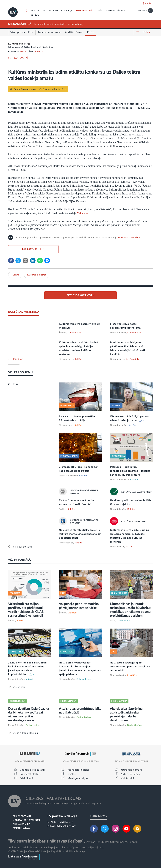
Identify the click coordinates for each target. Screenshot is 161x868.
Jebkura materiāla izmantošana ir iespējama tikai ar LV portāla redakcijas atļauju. (56, 848)
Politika (20, 621)
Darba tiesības (33, 725)
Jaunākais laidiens (78, 770)
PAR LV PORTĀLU (22, 816)
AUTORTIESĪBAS (21, 828)
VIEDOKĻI (66, 11)
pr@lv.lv (71, 826)
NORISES (54, 11)
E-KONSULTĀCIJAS (116, 11)
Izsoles (72, 774)
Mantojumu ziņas (78, 778)
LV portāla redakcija (62, 816)
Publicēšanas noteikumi (129, 238)
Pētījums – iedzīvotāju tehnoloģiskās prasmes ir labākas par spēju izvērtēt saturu (130, 471)
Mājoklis (30, 679)
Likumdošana (124, 621)
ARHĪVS (35, 15)
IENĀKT (149, 4)
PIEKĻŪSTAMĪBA (21, 824)
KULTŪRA (13, 385)
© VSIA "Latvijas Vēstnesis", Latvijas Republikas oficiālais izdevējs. (47, 851)
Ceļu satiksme (84, 679)
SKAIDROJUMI (38, 11)
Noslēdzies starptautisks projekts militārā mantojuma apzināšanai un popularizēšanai (80, 534)
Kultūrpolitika (74, 333)
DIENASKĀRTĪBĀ (84, 11)
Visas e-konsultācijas (25, 733)
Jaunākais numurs (131, 770)
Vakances (83, 213)
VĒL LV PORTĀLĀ (20, 560)
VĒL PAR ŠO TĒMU (21, 372)
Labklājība (73, 613)
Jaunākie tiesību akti (33, 770)
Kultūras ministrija (19, 44)
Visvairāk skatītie (31, 774)
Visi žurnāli (127, 778)
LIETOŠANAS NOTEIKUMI (26, 820)
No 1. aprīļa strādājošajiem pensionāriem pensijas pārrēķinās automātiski (130, 667)
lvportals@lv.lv (65, 822)
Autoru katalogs (130, 774)
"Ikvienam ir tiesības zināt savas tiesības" (46, 841)
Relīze (23, 52)
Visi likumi (27, 778)
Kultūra (39, 52)
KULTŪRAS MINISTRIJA (24, 312)
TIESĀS (99, 11)
